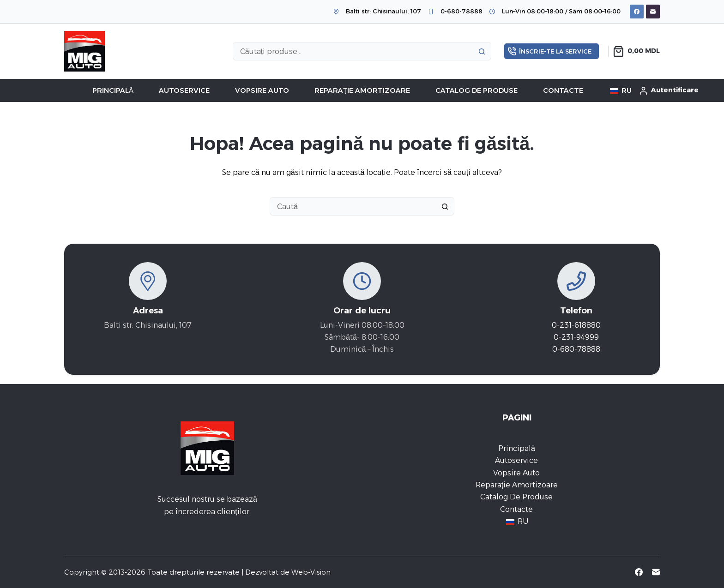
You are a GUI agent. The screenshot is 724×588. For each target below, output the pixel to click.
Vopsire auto (262, 90)
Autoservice (184, 90)
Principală (113, 90)
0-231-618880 (576, 325)
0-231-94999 (576, 337)
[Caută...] (353, 51)
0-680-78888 (462, 11)
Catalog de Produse (477, 90)
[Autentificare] (669, 90)
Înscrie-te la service (550, 51)
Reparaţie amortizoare (362, 90)
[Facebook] (637, 12)
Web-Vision (311, 572)
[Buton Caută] (482, 51)
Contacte (563, 90)
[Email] (653, 12)
